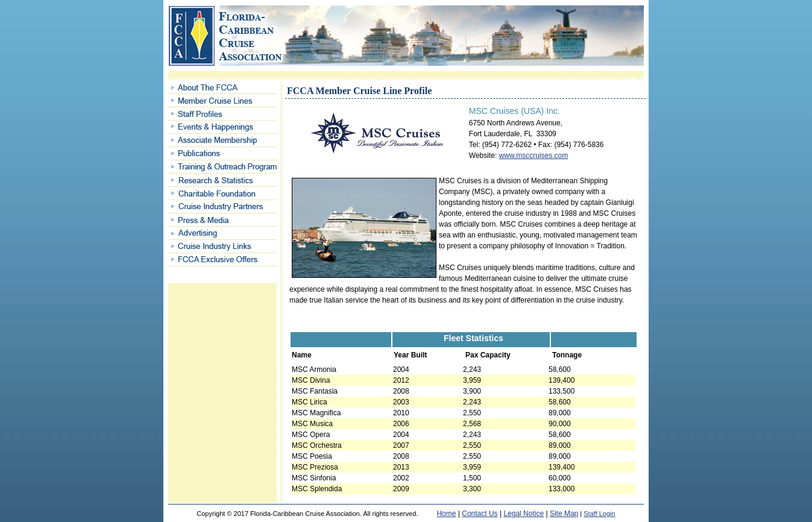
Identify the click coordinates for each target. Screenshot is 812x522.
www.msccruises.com (534, 156)
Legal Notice (524, 514)
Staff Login (599, 514)
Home (446, 514)
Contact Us (480, 514)
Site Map (564, 514)
